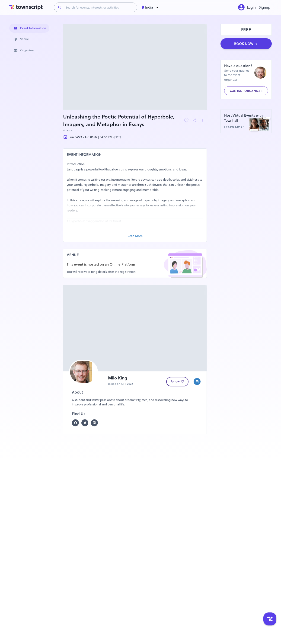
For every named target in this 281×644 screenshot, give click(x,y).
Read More (135, 236)
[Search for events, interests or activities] (99, 7)
